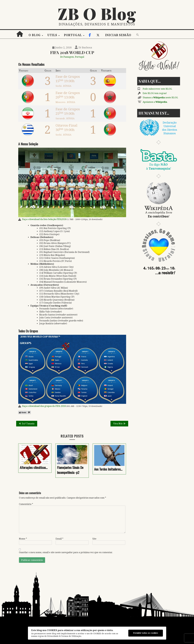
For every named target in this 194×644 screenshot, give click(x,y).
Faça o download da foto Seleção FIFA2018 (44, 219)
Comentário (26, 504)
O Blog (35, 35)
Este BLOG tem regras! (155, 93)
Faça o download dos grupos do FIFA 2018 (44, 406)
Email (59, 539)
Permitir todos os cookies (146, 633)
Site (94, 539)
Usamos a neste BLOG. (160, 98)
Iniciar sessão (118, 35)
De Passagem (67, 57)
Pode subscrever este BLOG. (157, 89)
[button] (138, 35)
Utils (52, 35)
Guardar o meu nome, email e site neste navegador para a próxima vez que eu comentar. (66, 552)
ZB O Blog (97, 13)
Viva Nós (118, 424)
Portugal (73, 35)
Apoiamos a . (155, 102)
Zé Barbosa (83, 47)
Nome (23, 539)
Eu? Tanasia (28, 424)
